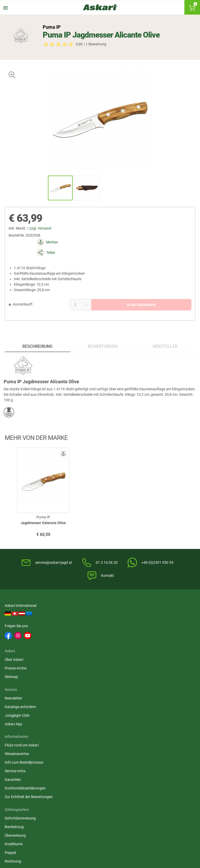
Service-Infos (16, 680)
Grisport (178, 775)
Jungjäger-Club (148, 626)
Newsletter (144, 608)
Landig (153, 755)
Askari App (144, 634)
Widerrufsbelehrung (86, 663)
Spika (10, 755)
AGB (74, 655)
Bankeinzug (145, 663)
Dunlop (106, 765)
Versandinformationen (23, 846)
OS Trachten (181, 755)
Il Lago (11, 746)
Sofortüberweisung (151, 655)
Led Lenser (156, 765)
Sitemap (77, 626)
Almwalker (61, 746)
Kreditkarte (145, 680)
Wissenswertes (17, 663)
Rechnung (144, 698)
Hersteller (165, 333)
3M (103, 755)
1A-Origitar (180, 746)
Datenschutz (81, 672)
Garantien (13, 689)
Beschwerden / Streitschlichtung (97, 706)
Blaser (152, 775)
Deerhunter (38, 755)
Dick (80, 755)
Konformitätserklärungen (26, 698)
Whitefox (60, 755)
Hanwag (107, 775)
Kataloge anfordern (151, 617)
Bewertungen (102, 333)
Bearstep (155, 746)
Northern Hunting (131, 777)
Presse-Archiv (82, 617)
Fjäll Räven (14, 765)
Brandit (35, 765)
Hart (56, 765)
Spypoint (60, 790)
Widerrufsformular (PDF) (90, 698)
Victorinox (132, 765)
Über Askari (80, 608)
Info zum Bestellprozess (24, 672)
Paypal (141, 689)
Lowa (81, 765)
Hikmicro (83, 746)
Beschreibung (38, 333)
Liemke (129, 746)
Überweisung (146, 672)
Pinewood (108, 746)
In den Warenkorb (133, 288)
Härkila (35, 746)
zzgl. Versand (42, 232)
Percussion (133, 755)
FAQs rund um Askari (22, 655)
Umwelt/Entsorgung (87, 680)
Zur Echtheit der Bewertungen (29, 706)
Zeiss (33, 775)
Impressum (80, 689)
